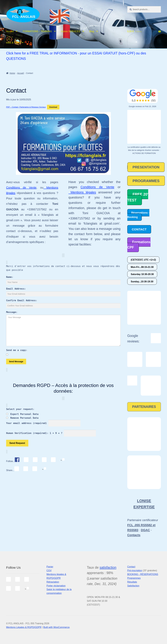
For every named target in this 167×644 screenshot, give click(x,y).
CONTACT (139, 229)
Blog (92, 31)
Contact (131, 567)
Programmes (134, 578)
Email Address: (16, 289)
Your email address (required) (26, 423)
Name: (10, 277)
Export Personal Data (24, 414)
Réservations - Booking (138, 215)
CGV (49, 570)
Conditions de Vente (21, 188)
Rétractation (53, 582)
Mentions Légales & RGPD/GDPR (24, 627)
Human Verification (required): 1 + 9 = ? (34, 433)
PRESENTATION (146, 167)
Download (53, 107)
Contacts (134, 535)
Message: (12, 312)
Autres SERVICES (71, 31)
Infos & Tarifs (13, 43)
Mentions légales (82, 192)
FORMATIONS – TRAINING (37, 31)
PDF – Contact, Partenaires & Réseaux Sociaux (26, 107)
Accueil (10, 31)
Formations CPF (139, 245)
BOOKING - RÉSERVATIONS (143, 574)
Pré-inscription (135, 570)
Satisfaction (133, 586)
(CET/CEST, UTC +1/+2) (143, 260)
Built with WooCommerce (56, 627)
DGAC (145, 530)
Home (12, 73)
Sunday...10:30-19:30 (142, 281)
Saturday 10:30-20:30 (142, 274)
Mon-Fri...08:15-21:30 (142, 267)
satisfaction (108, 567)
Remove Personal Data (24, 418)
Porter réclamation (56, 586)
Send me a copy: (17, 350)
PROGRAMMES (146, 181)
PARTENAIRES (144, 407)
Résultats (132, 582)
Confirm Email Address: (22, 300)
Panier (50, 567)
